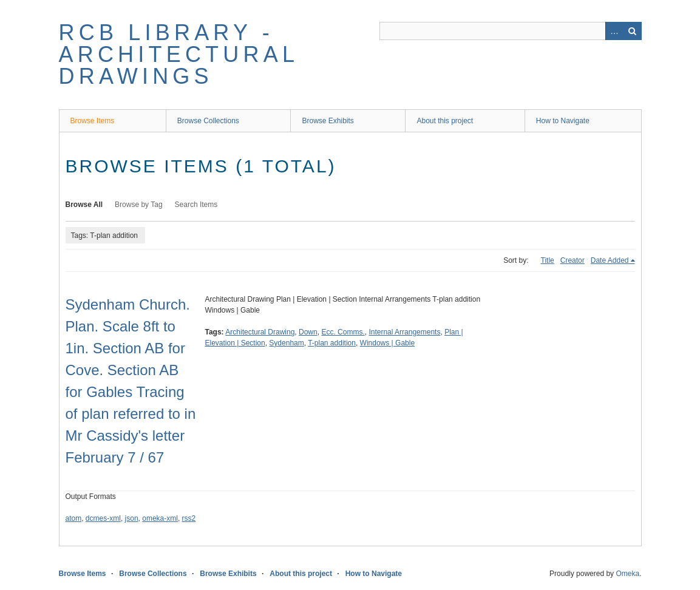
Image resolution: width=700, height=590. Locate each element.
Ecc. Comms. (343, 332)
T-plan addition (332, 343)
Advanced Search (614, 31)
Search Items (196, 205)
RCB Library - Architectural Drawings (178, 54)
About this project (445, 121)
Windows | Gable (388, 343)
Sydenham (286, 343)
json (132, 518)
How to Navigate (563, 121)
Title (548, 260)
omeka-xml (160, 518)
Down (308, 332)
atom (74, 518)
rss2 (189, 518)
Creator (573, 260)
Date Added (610, 260)
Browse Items (93, 121)
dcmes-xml (103, 518)
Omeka (627, 574)
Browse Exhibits (328, 121)
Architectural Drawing (260, 332)
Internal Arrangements (404, 332)
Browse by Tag (139, 205)
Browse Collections (208, 121)
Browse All (84, 205)
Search (633, 31)
